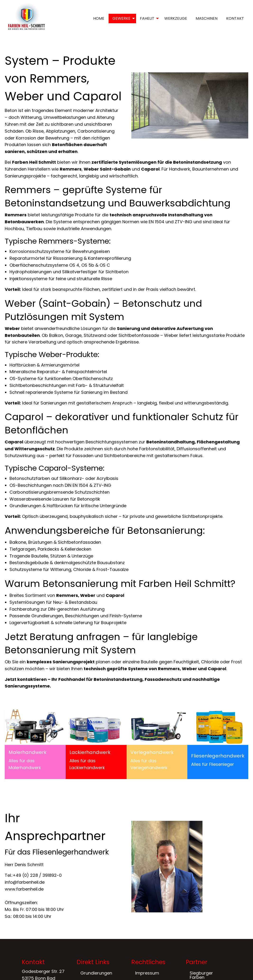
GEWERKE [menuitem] (121, 18)
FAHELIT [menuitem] (147, 18)
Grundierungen (96, 973)
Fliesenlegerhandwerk (218, 756)
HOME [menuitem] (99, 18)
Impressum (147, 973)
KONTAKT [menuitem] (235, 18)
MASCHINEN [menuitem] (207, 18)
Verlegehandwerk (152, 752)
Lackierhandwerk (90, 752)
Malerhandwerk (28, 752)
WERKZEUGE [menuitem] (176, 18)
